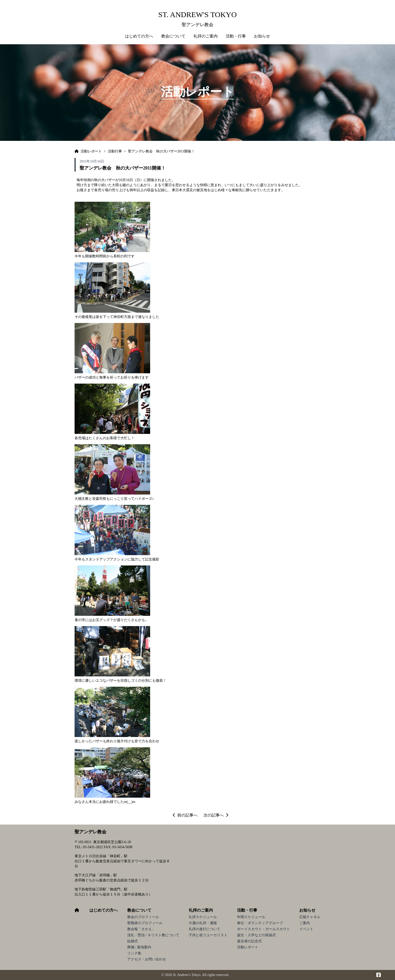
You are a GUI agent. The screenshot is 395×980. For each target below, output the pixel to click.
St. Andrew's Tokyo (197, 14)
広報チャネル (310, 917)
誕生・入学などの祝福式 (256, 935)
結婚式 (133, 941)
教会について (139, 910)
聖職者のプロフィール (145, 923)
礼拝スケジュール (203, 917)
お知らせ (307, 910)
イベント (306, 929)
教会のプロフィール (143, 917)
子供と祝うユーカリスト (208, 935)
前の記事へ (185, 815)
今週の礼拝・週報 (203, 923)
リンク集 (134, 953)
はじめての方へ (139, 36)
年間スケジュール (251, 917)
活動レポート (248, 947)
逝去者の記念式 (249, 941)
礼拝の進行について (205, 929)
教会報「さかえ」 (141, 929)
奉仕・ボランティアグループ (260, 923)
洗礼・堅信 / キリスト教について (153, 935)
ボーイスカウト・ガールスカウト (264, 929)
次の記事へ (216, 815)
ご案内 (305, 923)
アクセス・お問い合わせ (147, 959)
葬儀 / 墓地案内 (139, 947)
